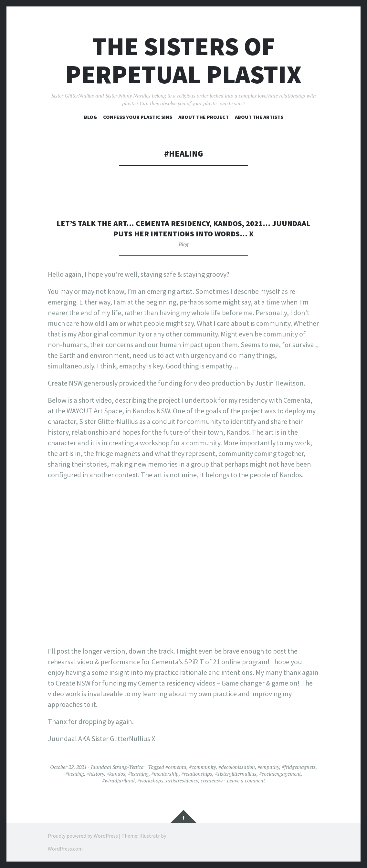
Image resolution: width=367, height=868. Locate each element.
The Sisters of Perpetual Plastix (183, 60)
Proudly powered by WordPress (83, 836)
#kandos (116, 774)
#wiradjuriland (118, 780)
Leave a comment (246, 780)
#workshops (150, 780)
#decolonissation (237, 767)
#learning (138, 774)
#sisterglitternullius (236, 774)
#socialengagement (280, 774)
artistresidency (182, 780)
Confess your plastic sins (138, 117)
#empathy (268, 767)
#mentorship (165, 774)
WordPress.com (65, 849)
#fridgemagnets (299, 767)
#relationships (197, 774)
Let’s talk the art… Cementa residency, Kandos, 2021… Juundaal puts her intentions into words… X (183, 228)
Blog (90, 117)
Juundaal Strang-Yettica (117, 767)
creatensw (212, 780)
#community (202, 767)
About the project (204, 117)
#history (95, 774)
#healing (75, 774)
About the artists (259, 117)
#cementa (176, 767)
